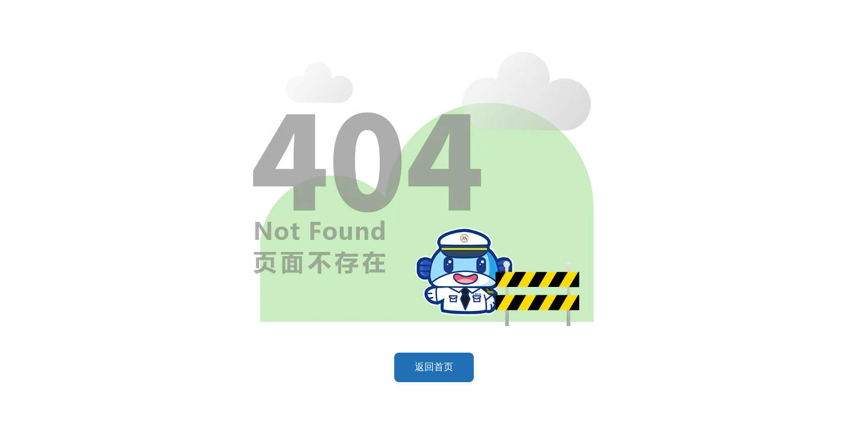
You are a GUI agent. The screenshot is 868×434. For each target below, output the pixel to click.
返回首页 (434, 367)
